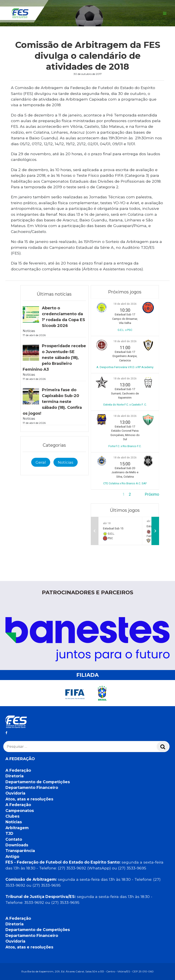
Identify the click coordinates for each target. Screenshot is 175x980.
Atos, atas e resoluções (29, 799)
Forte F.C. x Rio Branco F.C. (125, 446)
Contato (14, 839)
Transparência (20, 851)
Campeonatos (20, 811)
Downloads (17, 845)
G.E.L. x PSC (125, 330)
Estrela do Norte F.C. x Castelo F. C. (125, 405)
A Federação (18, 770)
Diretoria (15, 776)
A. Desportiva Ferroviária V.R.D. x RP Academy (125, 367)
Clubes (12, 816)
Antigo (12, 856)
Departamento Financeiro (32, 787)
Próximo (152, 494)
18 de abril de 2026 (125, 304)
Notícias (66, 462)
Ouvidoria (15, 793)
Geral (41, 462)
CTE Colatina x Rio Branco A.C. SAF (125, 483)
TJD (9, 833)
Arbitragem (17, 828)
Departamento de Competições (38, 782)
